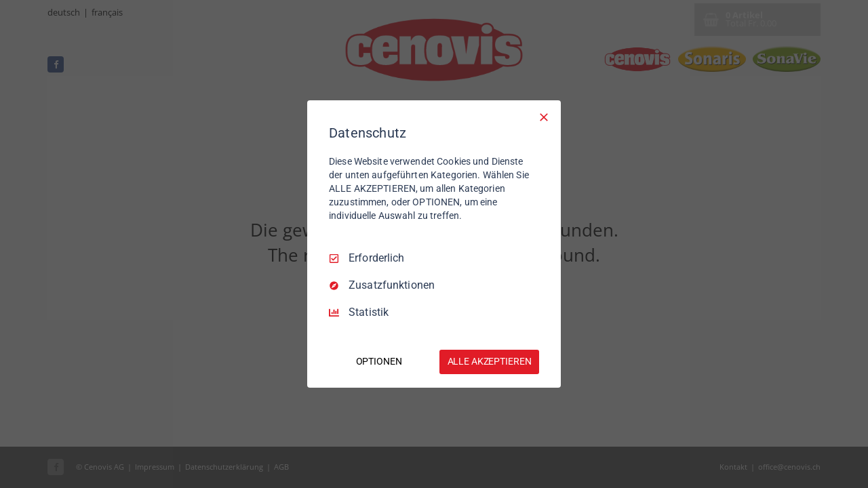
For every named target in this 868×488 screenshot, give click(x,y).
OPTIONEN (379, 361)
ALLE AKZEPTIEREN (490, 361)
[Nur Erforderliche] (544, 117)
